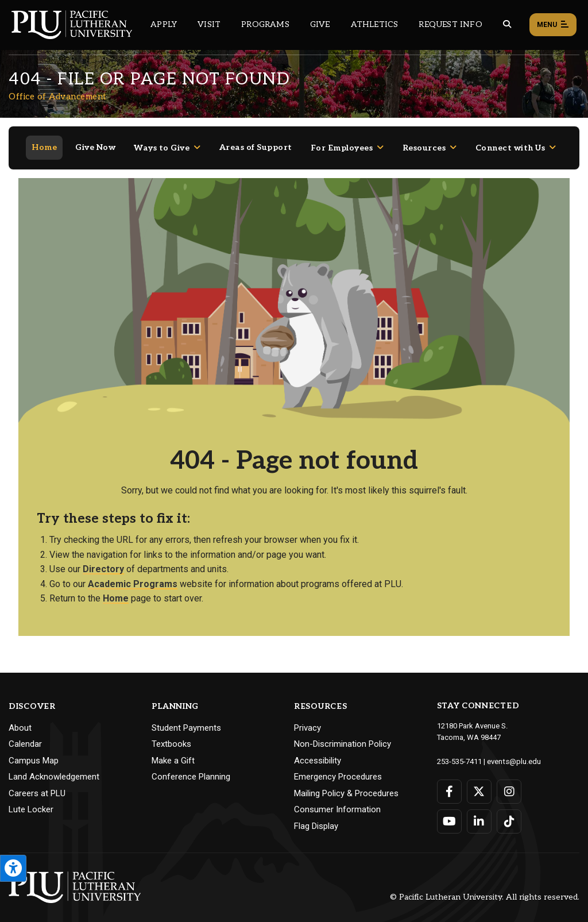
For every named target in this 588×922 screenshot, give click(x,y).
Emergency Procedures (338, 768)
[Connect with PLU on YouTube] (449, 812)
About (20, 719)
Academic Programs (133, 575)
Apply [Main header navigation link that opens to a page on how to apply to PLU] (164, 24)
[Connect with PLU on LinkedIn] (479, 812)
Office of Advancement (58, 97)
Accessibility (318, 752)
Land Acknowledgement (54, 768)
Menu (553, 25)
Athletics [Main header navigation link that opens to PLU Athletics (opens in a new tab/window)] (375, 24)
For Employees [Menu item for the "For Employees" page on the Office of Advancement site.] (342, 139)
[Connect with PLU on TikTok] (509, 812)
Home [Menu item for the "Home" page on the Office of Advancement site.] (44, 139)
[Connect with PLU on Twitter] (479, 782)
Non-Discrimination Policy (343, 735)
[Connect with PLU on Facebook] (449, 782)
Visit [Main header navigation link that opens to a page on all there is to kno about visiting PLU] (209, 24)
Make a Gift (173, 752)
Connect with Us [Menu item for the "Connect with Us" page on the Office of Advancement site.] (510, 139)
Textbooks (171, 735)
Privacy (307, 719)
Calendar (25, 735)
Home (116, 590)
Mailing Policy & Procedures (346, 785)
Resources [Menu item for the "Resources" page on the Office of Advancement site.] (424, 139)
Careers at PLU (37, 785)
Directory (103, 560)
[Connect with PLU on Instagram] (509, 782)
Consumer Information (337, 801)
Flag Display (316, 817)
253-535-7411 (459, 752)
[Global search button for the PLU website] (507, 24)
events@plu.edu (514, 752)
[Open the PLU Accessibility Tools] (13, 868)
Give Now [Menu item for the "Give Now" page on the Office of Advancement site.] (95, 139)
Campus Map (34, 752)
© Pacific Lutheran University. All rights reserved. (485, 888)
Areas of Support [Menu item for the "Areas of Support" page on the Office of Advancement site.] (256, 139)
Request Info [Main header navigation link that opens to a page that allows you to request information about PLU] (450, 24)
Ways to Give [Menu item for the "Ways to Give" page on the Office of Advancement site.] (162, 139)
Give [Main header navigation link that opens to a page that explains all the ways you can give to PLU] (320, 24)
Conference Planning (191, 768)
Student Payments (186, 719)
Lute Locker (31, 801)
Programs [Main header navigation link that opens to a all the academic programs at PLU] (265, 24)
